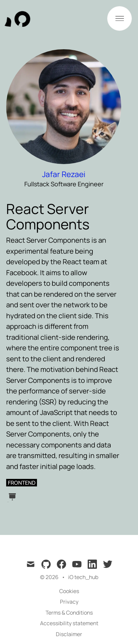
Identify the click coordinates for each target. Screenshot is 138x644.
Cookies (69, 591)
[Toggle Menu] (120, 18)
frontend (22, 483)
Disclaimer (69, 634)
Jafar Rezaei (64, 174)
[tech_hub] (23, 19)
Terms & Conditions (69, 613)
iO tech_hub (83, 577)
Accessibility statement (69, 623)
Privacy (69, 602)
